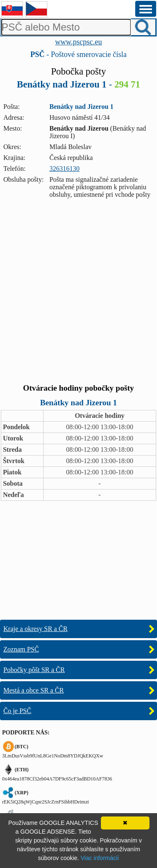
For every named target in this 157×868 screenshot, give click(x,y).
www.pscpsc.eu (79, 42)
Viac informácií (100, 858)
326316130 (64, 169)
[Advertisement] (78, 292)
